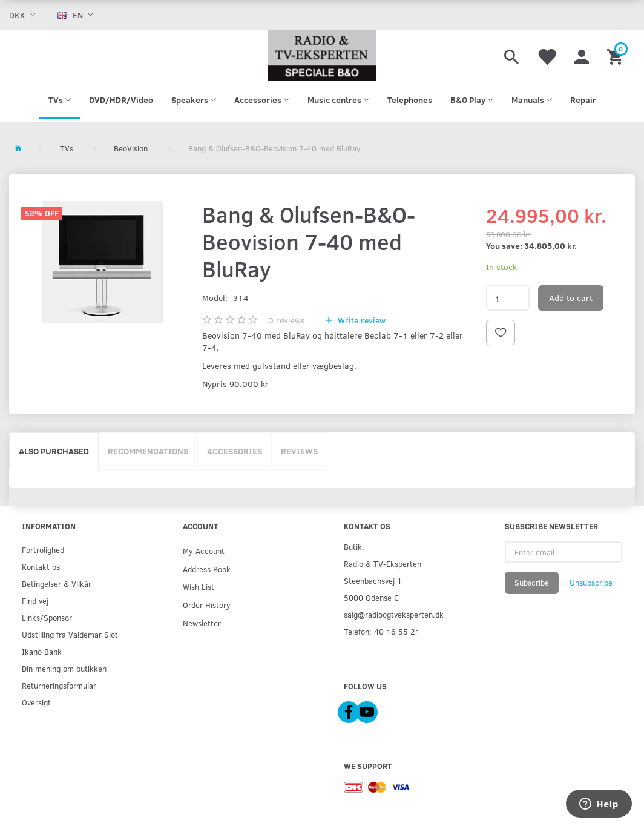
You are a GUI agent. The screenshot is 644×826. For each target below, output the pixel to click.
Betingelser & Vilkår (57, 583)
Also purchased (54, 451)
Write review (360, 320)
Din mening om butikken (64, 668)
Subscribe (532, 583)
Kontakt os (41, 567)
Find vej (35, 600)
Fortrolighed (43, 550)
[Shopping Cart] (616, 55)
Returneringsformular (59, 685)
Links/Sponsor (47, 617)
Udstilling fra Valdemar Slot (70, 634)
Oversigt (36, 702)
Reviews (299, 451)
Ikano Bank (42, 651)
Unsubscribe (591, 583)
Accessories (235, 451)
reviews (287, 320)
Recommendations (148, 451)
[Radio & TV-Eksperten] (322, 55)
